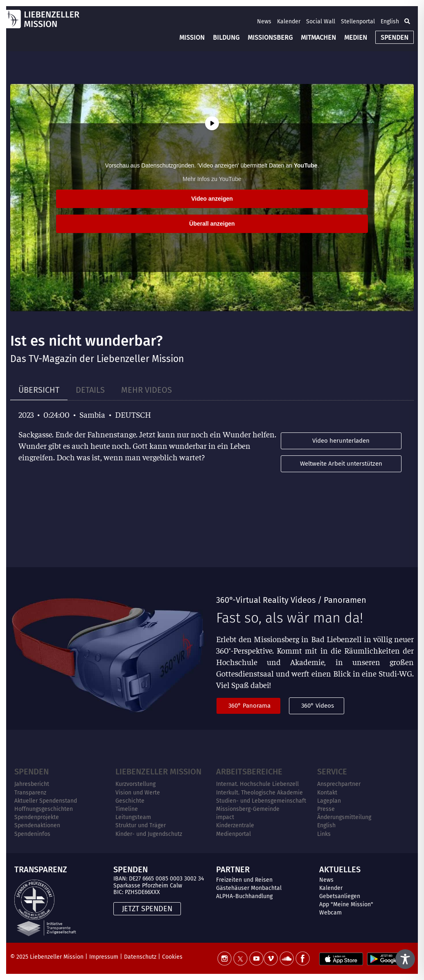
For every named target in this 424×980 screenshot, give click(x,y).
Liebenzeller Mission (158, 772)
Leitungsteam (133, 817)
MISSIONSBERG (270, 37)
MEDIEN (356, 37)
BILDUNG (226, 37)
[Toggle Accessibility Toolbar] (405, 959)
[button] (407, 21)
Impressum (104, 957)
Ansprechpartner (339, 784)
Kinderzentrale (235, 825)
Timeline (127, 809)
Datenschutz (140, 957)
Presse (326, 809)
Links (324, 834)
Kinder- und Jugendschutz (149, 834)
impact (225, 817)
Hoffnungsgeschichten (44, 809)
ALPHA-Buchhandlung (244, 896)
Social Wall (321, 22)
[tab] (39, 390)
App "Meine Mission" (346, 904)
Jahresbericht (32, 784)
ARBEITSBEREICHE (249, 772)
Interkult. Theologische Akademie (259, 793)
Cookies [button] (172, 957)
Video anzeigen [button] (212, 199)
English (390, 22)
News (264, 22)
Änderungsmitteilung (344, 817)
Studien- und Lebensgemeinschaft (261, 801)
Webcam (330, 913)
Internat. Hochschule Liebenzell (257, 784)
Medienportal (233, 834)
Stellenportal (358, 22)
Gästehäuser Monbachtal (249, 888)
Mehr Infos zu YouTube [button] (212, 179)
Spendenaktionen (37, 825)
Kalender (289, 22)
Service (332, 772)
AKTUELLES (340, 869)
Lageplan (329, 801)
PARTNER (233, 869)
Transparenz (30, 793)
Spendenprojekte (37, 817)
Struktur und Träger (141, 825)
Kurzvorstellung (135, 784)
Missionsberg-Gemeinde (248, 809)
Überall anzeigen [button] (212, 224)
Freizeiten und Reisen (244, 880)
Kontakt (327, 793)
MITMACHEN (318, 37)
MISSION (192, 37)
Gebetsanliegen (340, 896)
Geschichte (130, 801)
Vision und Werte (138, 793)
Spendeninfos (32, 834)
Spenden (32, 772)
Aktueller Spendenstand (46, 801)
